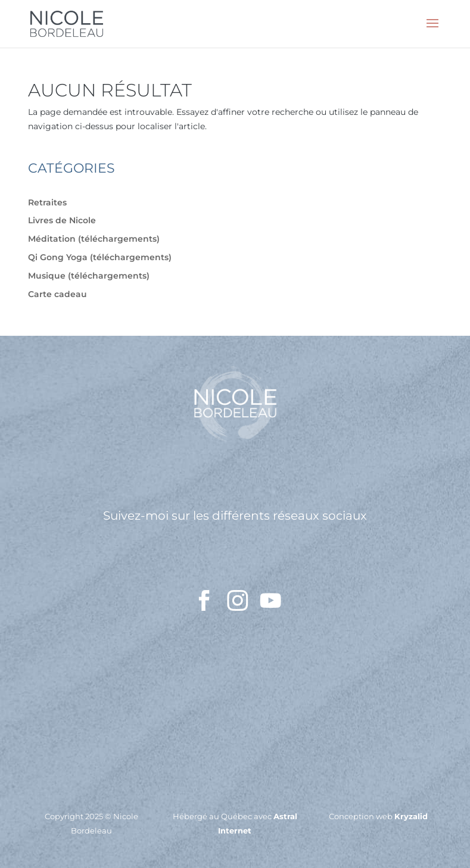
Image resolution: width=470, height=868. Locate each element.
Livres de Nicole (62, 220)
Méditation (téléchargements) (94, 239)
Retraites (47, 202)
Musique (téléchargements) (89, 276)
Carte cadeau (57, 294)
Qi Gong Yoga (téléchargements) (100, 257)
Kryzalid (411, 816)
